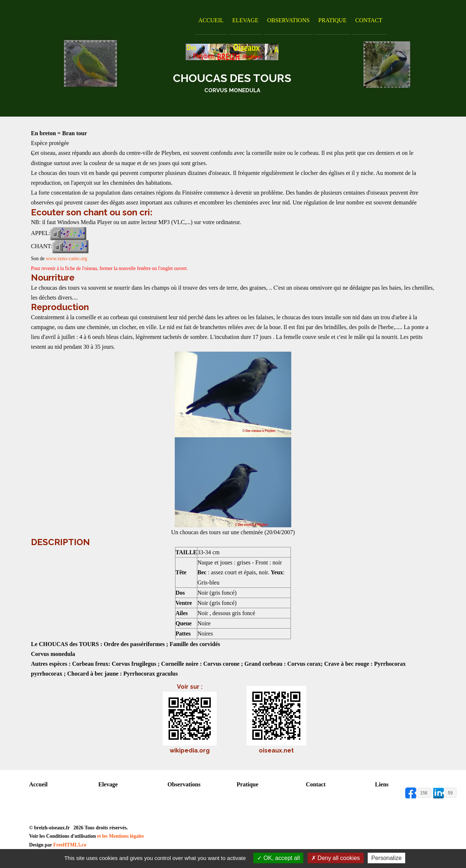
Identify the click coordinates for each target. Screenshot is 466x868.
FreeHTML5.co (70, 845)
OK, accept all (278, 858)
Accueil (211, 20)
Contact (369, 20)
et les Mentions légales (121, 836)
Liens (382, 784)
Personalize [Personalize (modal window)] (387, 858)
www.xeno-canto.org (67, 259)
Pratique (332, 20)
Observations (289, 20)
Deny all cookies (336, 858)
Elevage (245, 20)
